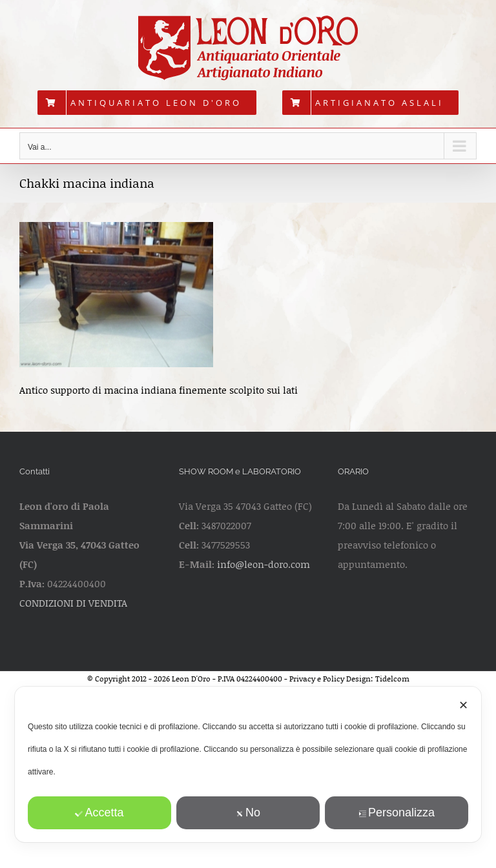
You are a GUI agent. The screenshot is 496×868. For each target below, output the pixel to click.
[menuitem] (147, 103)
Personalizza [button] (397, 812)
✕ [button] (463, 705)
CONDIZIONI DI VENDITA (73, 603)
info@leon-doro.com (263, 564)
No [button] (248, 812)
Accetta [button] (100, 812)
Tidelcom (392, 679)
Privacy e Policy (317, 679)
